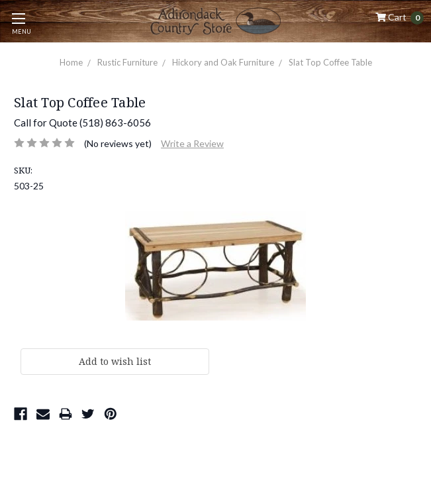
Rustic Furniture (127, 62)
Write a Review (192, 143)
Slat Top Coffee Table (330, 62)
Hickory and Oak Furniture (223, 62)
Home (71, 62)
